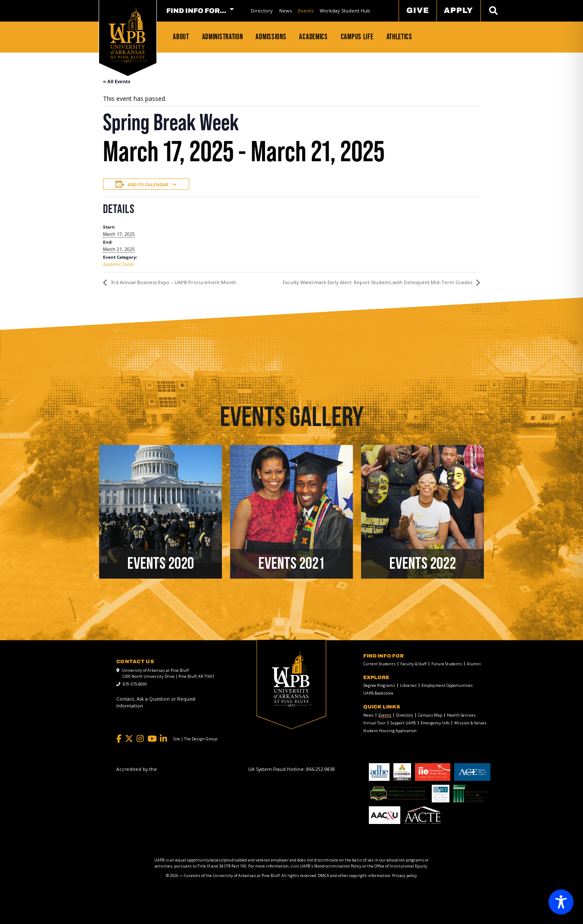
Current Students (379, 664)
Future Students (447, 664)
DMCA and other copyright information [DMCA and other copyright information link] (354, 875)
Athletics (399, 37)
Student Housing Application (390, 731)
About (181, 37)
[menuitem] (262, 11)
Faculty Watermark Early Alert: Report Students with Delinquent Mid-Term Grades (378, 282)
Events (306, 11)
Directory (262, 11)
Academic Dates (118, 264)
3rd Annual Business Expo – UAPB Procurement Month (173, 282)
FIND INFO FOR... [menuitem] (196, 11)
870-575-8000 (135, 684)
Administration (223, 37)
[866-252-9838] (321, 769)
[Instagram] (140, 739)
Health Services (461, 715)
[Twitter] (129, 739)
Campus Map (430, 715)
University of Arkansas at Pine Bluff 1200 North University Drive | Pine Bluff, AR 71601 (168, 673)
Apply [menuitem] (458, 10)
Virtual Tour (374, 723)
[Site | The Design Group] (195, 739)
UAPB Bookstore (378, 693)
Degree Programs (379, 685)
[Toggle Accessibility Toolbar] (561, 902)
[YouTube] (152, 739)
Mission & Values (470, 723)
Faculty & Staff (413, 664)
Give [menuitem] (418, 10)
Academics (313, 37)
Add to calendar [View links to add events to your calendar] (148, 185)
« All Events (117, 81)
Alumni (474, 664)
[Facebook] (119, 739)
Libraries (408, 685)
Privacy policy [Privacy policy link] (405, 875)
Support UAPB (403, 723)
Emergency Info (435, 723)
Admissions (271, 37)
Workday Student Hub (345, 11)
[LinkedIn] (164, 739)
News (285, 11)
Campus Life (357, 37)
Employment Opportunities (447, 685)
